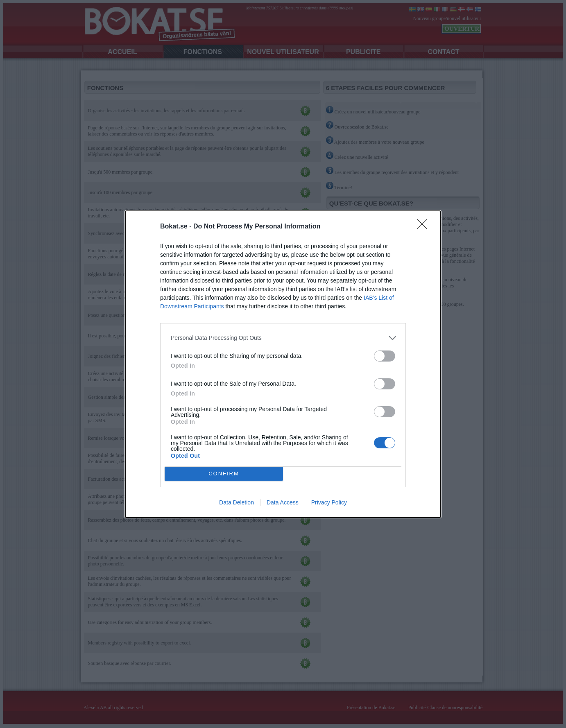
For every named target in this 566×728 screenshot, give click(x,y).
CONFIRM (224, 474)
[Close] (425, 227)
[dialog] (283, 364)
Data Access (283, 502)
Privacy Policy (329, 502)
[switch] (385, 356)
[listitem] (283, 338)
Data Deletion (237, 502)
